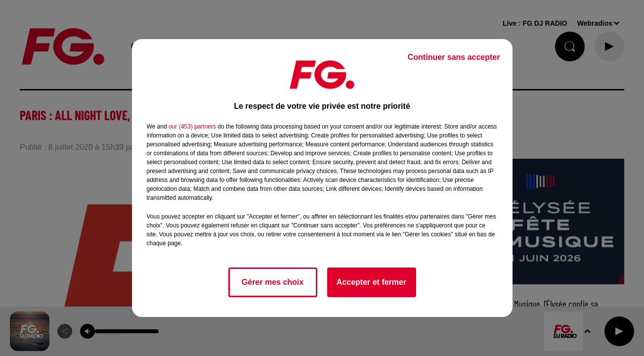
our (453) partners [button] (192, 127)
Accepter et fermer (371, 282)
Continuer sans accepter (454, 57)
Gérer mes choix (273, 282)
